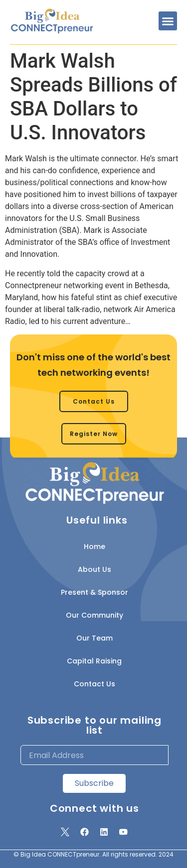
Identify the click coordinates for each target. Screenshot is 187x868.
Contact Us (94, 684)
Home (94, 546)
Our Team (94, 638)
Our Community (94, 615)
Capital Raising (94, 661)
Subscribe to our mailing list (94, 725)
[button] (168, 21)
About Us (94, 569)
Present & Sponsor (94, 592)
